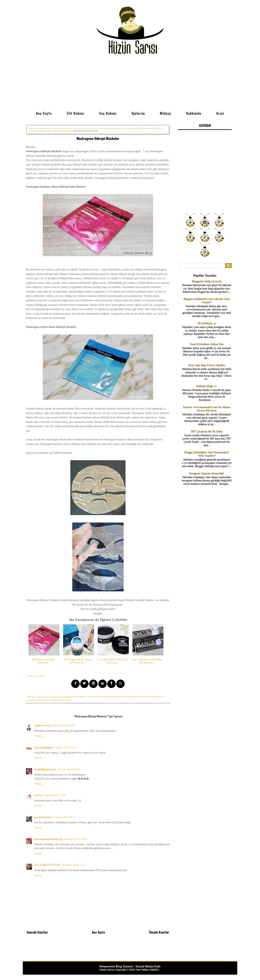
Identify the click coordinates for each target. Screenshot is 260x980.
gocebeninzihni (43, 817)
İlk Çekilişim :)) (206, 323)
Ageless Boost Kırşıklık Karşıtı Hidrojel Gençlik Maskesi (63, 128)
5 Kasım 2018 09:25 (68, 769)
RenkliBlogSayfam (45, 769)
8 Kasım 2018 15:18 (75, 839)
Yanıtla (38, 736)
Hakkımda (194, 113)
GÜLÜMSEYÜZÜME (47, 865)
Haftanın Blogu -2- (207, 386)
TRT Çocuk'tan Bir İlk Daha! (207, 431)
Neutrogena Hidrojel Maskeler (112, 128)
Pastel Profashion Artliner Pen (206, 344)
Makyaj (165, 113)
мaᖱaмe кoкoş (43, 725)
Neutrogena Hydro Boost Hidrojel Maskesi (144, 128)
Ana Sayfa (44, 113)
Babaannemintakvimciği (49, 839)
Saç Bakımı (108, 113)
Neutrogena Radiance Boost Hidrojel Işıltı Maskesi (50, 131)
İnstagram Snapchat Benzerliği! (207, 473)
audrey (38, 795)
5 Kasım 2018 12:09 (55, 795)
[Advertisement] (130, 83)
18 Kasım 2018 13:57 (73, 865)
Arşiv (220, 113)
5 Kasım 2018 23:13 (64, 817)
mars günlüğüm (43, 747)
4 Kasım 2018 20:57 (63, 725)
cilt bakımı (93, 128)
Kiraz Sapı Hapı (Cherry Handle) (207, 365)
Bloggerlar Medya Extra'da (206, 281)
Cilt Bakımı (75, 113)
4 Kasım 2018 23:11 (65, 747)
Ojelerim (138, 113)
